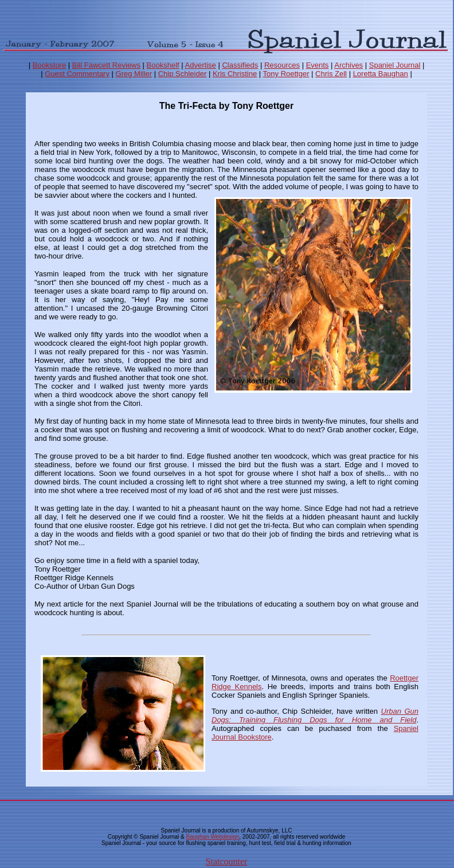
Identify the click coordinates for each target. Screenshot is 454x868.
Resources (282, 65)
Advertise (201, 65)
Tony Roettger (286, 74)
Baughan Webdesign (213, 837)
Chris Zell (331, 74)
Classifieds (240, 65)
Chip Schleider (183, 74)
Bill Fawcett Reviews (106, 65)
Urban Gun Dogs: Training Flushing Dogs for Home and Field (315, 715)
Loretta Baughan (381, 74)
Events (318, 65)
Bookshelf (163, 65)
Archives (349, 65)
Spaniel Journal (395, 65)
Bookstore (50, 65)
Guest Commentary (77, 74)
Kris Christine (235, 74)
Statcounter (227, 861)
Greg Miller (134, 74)
